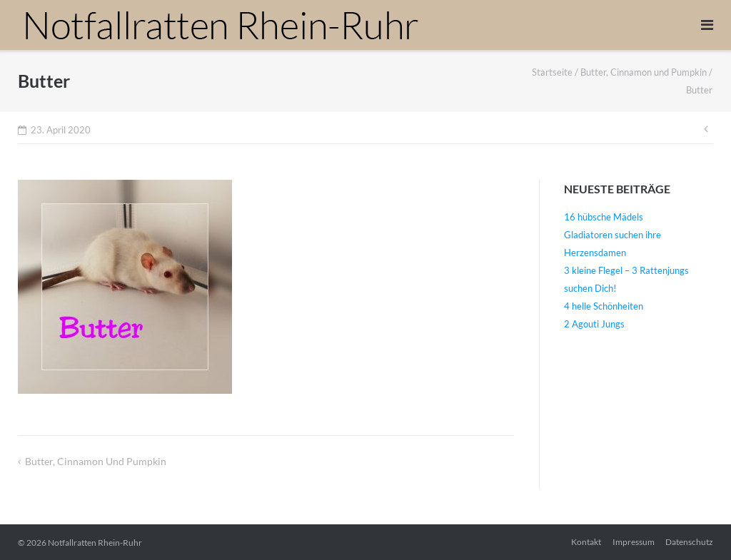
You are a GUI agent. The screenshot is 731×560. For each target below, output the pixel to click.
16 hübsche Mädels (604, 217)
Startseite (552, 72)
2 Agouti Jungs (594, 324)
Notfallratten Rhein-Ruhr (95, 543)
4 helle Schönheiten (604, 306)
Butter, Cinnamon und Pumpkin (644, 72)
